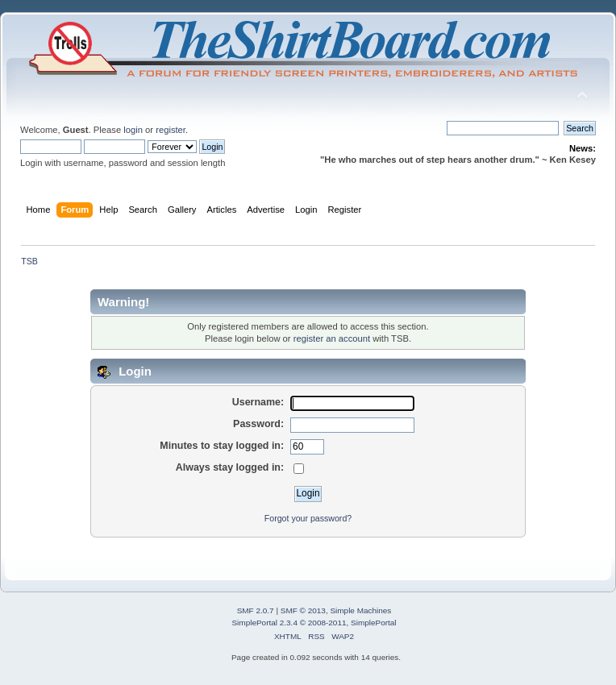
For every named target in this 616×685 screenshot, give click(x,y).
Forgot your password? (308, 518)
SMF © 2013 (303, 610)
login (133, 130)
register (171, 130)
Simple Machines (360, 610)
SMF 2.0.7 (256, 610)
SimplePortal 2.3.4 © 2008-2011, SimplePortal (314, 623)
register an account (332, 338)
